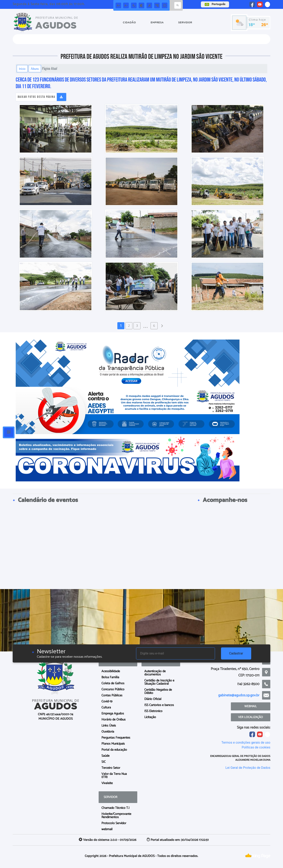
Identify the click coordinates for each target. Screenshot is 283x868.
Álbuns (35, 69)
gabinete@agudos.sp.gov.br (239, 695)
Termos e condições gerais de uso (246, 743)
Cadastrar (236, 653)
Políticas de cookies (256, 747)
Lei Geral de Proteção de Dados (248, 768)
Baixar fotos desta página (36, 97)
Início (22, 69)
